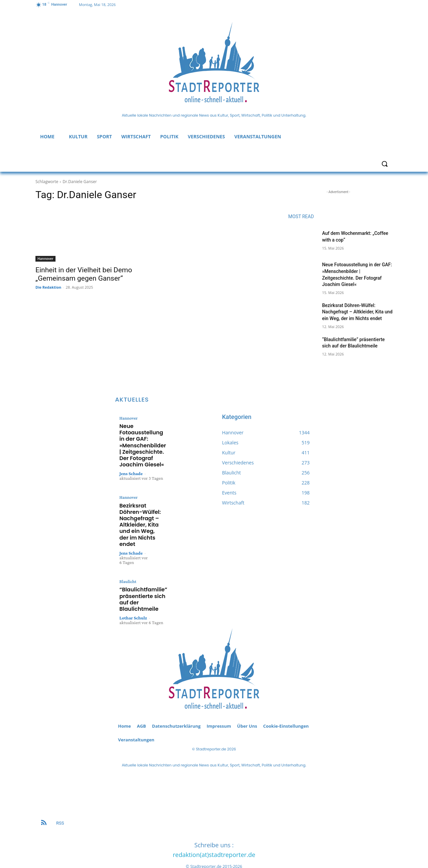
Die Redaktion (48, 287)
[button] (385, 164)
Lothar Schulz (133, 594)
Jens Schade (131, 465)
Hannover (45, 259)
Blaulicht (127, 563)
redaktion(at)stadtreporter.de (214, 836)
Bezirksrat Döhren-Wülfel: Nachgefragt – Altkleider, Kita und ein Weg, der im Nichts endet (357, 312)
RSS (60, 804)
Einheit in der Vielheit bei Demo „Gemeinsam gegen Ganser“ (84, 274)
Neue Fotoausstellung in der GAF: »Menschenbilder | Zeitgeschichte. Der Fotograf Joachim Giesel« (141, 441)
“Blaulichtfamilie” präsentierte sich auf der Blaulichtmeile (139, 578)
